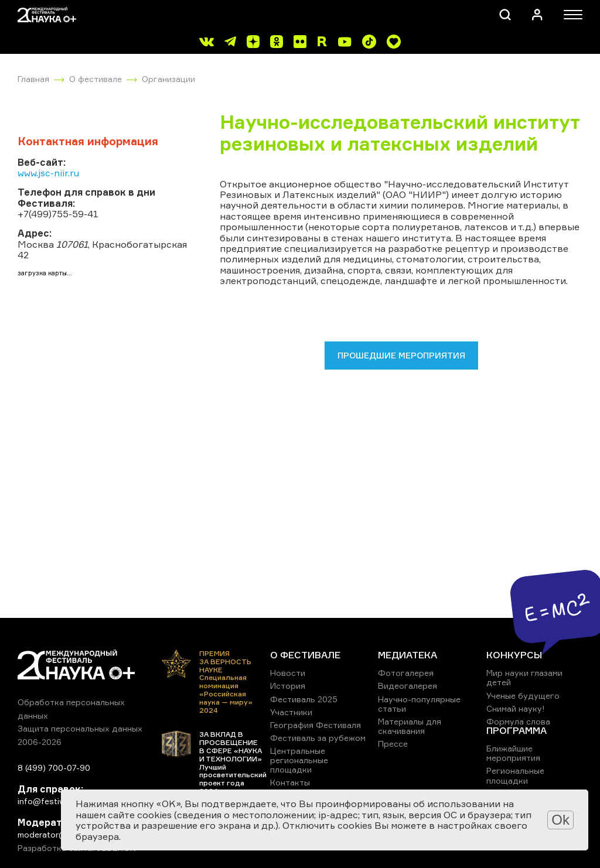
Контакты (290, 782)
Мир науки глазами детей (524, 677)
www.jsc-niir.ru (48, 173)
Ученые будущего (523, 696)
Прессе (393, 744)
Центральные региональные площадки (299, 760)
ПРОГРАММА (517, 730)
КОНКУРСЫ (514, 655)
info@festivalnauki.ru (59, 801)
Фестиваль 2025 (304, 699)
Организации (168, 79)
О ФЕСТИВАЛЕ (305, 655)
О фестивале (96, 79)
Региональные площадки (515, 775)
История (288, 686)
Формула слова (518, 721)
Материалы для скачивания (410, 726)
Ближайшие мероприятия (513, 753)
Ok (560, 820)
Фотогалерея (406, 673)
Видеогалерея (408, 686)
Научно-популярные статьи (419, 704)
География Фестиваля (316, 725)
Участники (291, 712)
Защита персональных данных (80, 728)
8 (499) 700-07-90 (54, 768)
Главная (33, 79)
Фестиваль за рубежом (318, 738)
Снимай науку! (516, 708)
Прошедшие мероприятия (401, 355)
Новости (288, 673)
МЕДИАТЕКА (408, 655)
